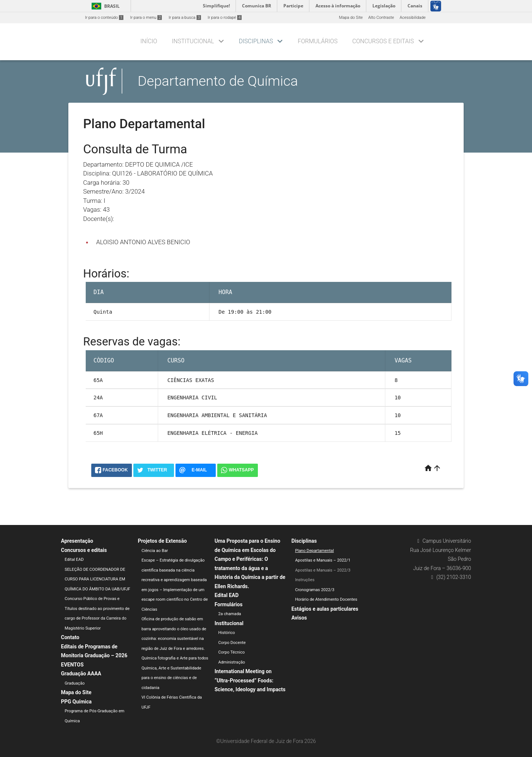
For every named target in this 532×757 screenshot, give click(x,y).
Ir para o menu (146, 18)
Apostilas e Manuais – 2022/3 (323, 570)
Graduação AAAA (81, 674)
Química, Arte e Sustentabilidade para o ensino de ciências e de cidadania (171, 678)
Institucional (193, 41)
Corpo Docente (232, 643)
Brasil (104, 6)
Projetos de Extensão (162, 541)
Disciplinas (256, 41)
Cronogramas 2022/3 (315, 590)
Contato (70, 637)
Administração (232, 662)
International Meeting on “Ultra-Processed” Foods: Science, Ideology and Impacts (250, 680)
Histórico (227, 633)
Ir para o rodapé (225, 18)
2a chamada (230, 614)
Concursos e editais (383, 41)
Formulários (318, 41)
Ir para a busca (185, 18)
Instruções (305, 580)
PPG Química (76, 702)
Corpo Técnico (232, 652)
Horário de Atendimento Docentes (326, 599)
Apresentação (77, 541)
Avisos (299, 618)
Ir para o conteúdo (104, 18)
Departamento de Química (218, 81)
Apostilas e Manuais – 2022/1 (323, 560)
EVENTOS (72, 665)
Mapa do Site (351, 18)
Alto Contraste (381, 18)
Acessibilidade (413, 18)
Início (149, 41)
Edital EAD (74, 560)
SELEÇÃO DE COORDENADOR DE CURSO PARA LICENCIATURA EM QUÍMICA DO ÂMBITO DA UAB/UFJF (98, 579)
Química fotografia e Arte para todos (175, 658)
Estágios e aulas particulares (325, 609)
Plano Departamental (315, 551)
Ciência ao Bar (155, 551)
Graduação (75, 683)
